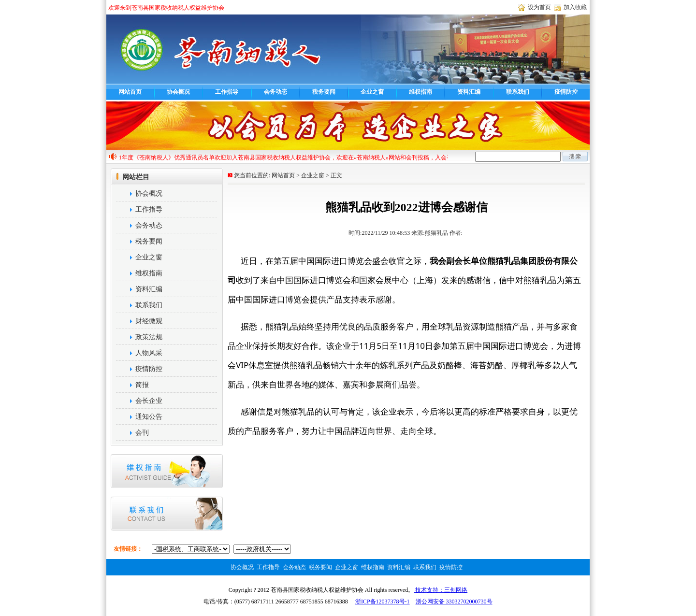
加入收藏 (575, 7)
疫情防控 (566, 92)
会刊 (132, 433)
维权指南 (420, 92)
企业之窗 (372, 92)
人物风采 (139, 353)
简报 (132, 385)
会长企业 (139, 401)
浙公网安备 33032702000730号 (454, 602)
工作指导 (227, 92)
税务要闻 (324, 92)
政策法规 (139, 337)
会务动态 (275, 92)
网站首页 (130, 92)
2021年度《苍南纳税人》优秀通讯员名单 (165, 158)
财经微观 (139, 321)
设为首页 (539, 7)
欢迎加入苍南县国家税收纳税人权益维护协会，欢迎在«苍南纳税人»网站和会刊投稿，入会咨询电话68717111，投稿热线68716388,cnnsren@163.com (405, 158)
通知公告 (139, 417)
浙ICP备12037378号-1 (383, 602)
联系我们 (518, 92)
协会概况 (178, 92)
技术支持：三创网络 (441, 590)
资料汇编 (469, 92)
